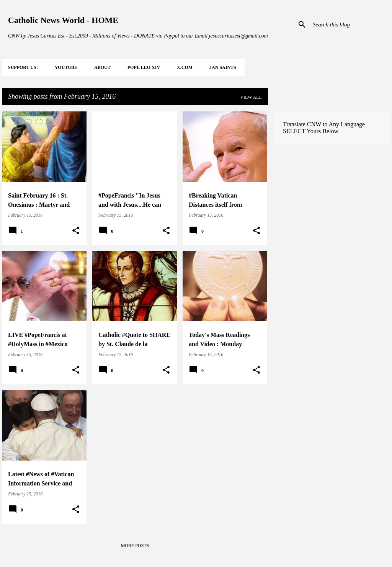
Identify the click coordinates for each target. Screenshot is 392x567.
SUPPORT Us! (23, 67)
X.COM (185, 67)
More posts (135, 546)
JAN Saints (223, 67)
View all (251, 97)
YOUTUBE (66, 67)
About (102, 67)
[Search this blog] (350, 25)
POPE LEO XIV (144, 67)
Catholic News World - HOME (63, 20)
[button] (76, 231)
